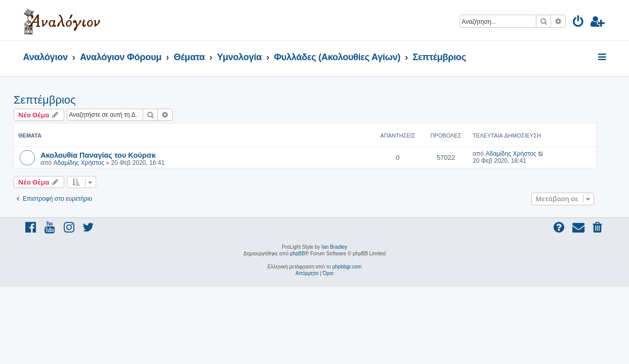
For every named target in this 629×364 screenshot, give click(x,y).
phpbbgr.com (347, 267)
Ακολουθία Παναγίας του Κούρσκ (108, 155)
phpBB (298, 254)
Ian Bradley (334, 247)
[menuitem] (579, 23)
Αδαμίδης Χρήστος (88, 163)
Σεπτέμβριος (54, 100)
